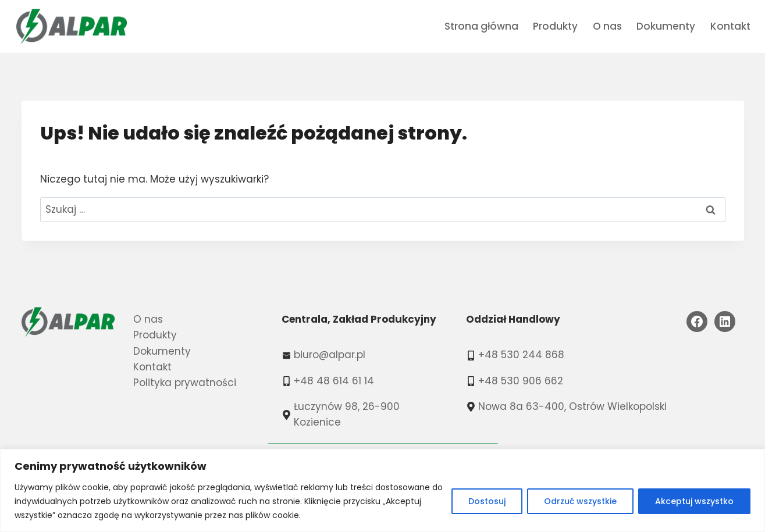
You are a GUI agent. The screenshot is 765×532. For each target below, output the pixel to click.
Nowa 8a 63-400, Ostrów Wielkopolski (572, 406)
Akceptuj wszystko (694, 501)
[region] (382, 490)
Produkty (555, 26)
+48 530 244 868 (521, 355)
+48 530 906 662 (521, 381)
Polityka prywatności (185, 383)
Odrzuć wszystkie (580, 501)
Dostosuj (487, 501)
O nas (607, 26)
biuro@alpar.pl (330, 355)
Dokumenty (666, 26)
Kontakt (730, 26)
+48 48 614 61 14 (334, 381)
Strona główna (481, 26)
